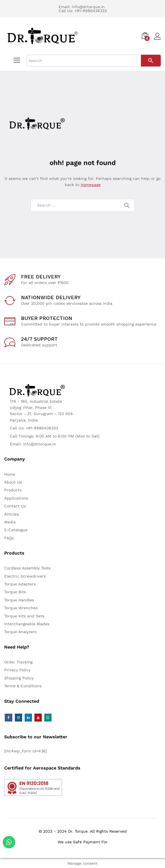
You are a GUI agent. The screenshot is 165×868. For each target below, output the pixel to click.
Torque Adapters (20, 584)
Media (10, 522)
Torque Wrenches (21, 608)
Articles (11, 514)
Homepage (91, 185)
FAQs (9, 538)
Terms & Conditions (23, 686)
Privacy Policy (17, 670)
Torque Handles (19, 600)
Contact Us (15, 506)
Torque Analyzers (20, 632)
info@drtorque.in (88, 7)
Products (13, 490)
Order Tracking (18, 662)
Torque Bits (15, 592)
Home (10, 474)
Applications (16, 498)
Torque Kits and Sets (24, 616)
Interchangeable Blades (27, 624)
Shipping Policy (19, 678)
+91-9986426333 (91, 11)
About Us (13, 482)
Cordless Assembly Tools (27, 568)
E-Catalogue (16, 530)
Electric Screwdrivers (25, 576)
